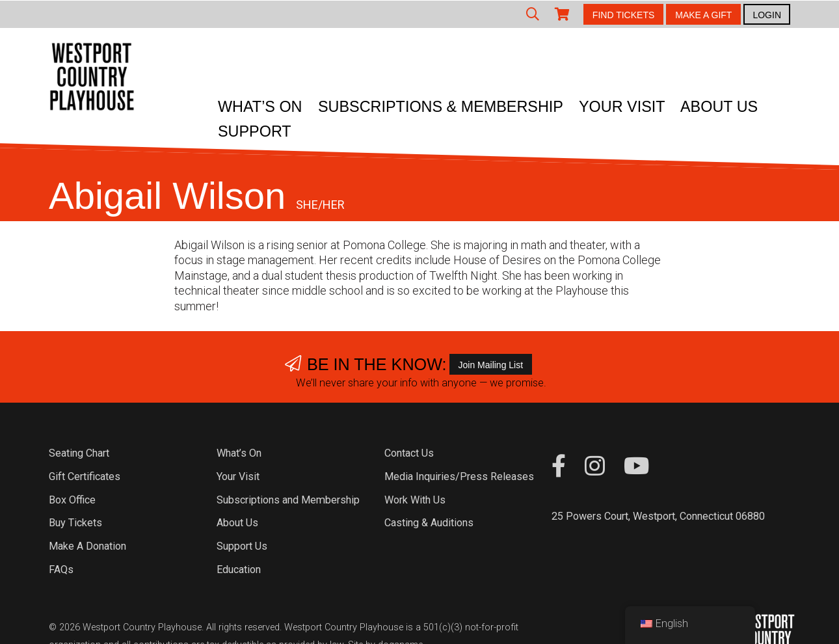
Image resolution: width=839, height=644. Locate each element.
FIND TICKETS (623, 15)
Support (255, 131)
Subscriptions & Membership (441, 107)
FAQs (61, 570)
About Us (719, 107)
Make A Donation (87, 546)
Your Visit (622, 107)
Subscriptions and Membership (288, 500)
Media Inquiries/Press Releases (459, 476)
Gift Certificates (85, 476)
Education (239, 570)
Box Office (72, 500)
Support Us (242, 546)
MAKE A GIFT (703, 15)
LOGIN (767, 15)
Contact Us (409, 453)
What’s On (260, 107)
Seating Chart (79, 453)
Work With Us (415, 500)
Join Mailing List (491, 365)
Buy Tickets (75, 523)
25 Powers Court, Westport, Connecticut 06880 (658, 516)
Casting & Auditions (429, 523)
